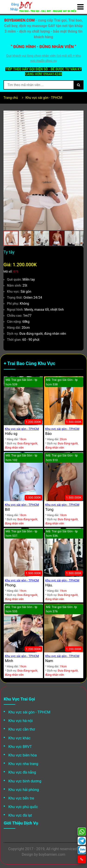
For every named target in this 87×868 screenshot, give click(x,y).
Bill (7, 510)
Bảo (48, 434)
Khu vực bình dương (25, 781)
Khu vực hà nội (21, 721)
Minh (9, 661)
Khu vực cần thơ (22, 729)
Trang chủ (11, 98)
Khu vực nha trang (23, 764)
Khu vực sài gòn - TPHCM (44, 98)
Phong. (11, 585)
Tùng (49, 510)
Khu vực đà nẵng (22, 772)
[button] (79, 115)
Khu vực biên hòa (23, 755)
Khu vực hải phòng (24, 790)
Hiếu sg (11, 434)
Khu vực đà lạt (20, 815)
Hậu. (49, 585)
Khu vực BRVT (20, 747)
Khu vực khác (19, 738)
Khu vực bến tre (21, 798)
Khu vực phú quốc (23, 807)
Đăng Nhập (15, 7)
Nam (49, 661)
